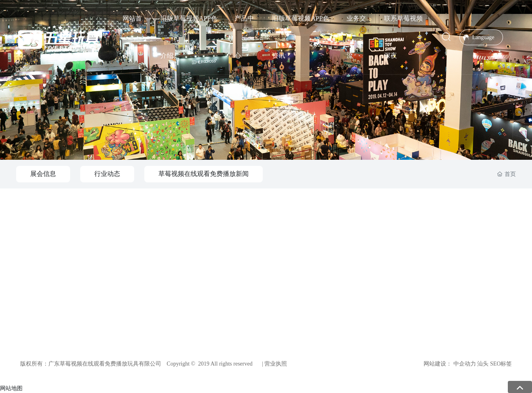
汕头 (483, 364)
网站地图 (11, 388)
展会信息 (43, 174)
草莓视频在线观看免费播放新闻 (204, 174)
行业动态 (107, 174)
